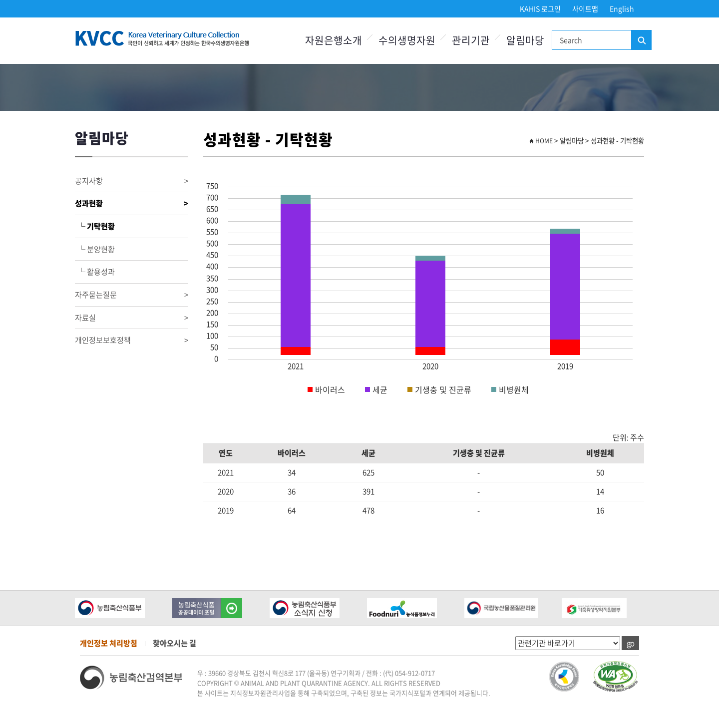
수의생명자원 (407, 40)
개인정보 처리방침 (109, 643)
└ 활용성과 (95, 272)
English (622, 8)
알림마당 (525, 40)
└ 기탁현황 (95, 226)
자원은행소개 (334, 40)
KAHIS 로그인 (540, 8)
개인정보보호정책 (132, 340)
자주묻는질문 (132, 295)
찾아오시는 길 (175, 643)
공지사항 (132, 181)
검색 (641, 40)
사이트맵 (585, 8)
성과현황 (132, 203)
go (630, 643)
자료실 (132, 318)
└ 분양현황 (95, 249)
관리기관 (471, 40)
